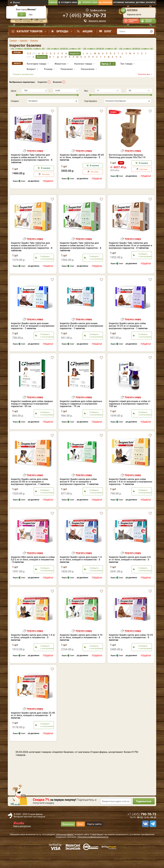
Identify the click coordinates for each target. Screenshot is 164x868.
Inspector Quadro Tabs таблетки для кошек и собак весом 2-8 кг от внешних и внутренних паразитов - (81, 260)
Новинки (53, 2)
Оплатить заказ (90, 2)
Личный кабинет (148, 21)
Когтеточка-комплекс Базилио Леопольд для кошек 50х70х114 (127, 156)
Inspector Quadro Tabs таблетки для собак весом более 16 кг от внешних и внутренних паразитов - (130, 259)
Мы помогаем (105, 2)
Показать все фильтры (23, 74)
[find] (151, 31)
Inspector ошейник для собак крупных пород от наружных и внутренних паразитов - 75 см (81, 417)
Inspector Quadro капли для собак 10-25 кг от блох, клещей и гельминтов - (131, 651)
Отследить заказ (69, 2)
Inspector (42, 82)
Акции (87, 31)
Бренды (62, 31)
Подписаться (144, 815)
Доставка (140, 2)
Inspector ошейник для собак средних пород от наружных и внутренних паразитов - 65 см (32, 417)
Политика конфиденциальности (93, 850)
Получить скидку (35, 151)
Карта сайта (94, 837)
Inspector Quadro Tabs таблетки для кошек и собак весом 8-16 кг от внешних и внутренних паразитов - (32, 159)
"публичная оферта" (65, 848)
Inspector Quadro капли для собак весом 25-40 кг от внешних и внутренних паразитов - (30, 495)
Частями (46, 174)
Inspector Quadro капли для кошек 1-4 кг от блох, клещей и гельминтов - (81, 573)
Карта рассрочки (22, 839)
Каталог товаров (30, 31)
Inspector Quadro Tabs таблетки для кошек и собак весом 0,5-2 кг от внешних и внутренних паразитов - (32, 260)
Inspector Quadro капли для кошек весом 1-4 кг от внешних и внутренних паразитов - (33, 339)
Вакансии (68, 837)
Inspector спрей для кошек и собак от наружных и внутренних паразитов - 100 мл (130, 417)
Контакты (151, 2)
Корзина (132, 10)
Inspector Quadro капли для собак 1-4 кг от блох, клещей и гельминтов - (33, 651)
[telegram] (152, 837)
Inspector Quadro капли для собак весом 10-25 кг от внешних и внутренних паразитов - (128, 339)
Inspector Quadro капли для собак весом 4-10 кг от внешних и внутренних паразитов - (79, 495)
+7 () (84, 16)
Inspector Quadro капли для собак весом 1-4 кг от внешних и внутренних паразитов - (131, 495)
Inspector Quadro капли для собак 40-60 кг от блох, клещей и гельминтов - (82, 157)
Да (22, 14)
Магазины (130, 2)
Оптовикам (119, 2)
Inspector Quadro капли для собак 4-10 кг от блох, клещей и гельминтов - (81, 651)
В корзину (46, 168)
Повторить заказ (133, 21)
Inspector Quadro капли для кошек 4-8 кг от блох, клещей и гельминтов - (130, 573)
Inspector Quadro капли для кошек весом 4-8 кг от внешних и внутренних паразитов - (82, 339)
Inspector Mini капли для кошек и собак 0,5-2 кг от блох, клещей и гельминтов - (33, 573)
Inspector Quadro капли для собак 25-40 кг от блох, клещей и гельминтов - (33, 729)
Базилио (57, 82)
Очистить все (144, 74)
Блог (108, 31)
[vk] (145, 837)
